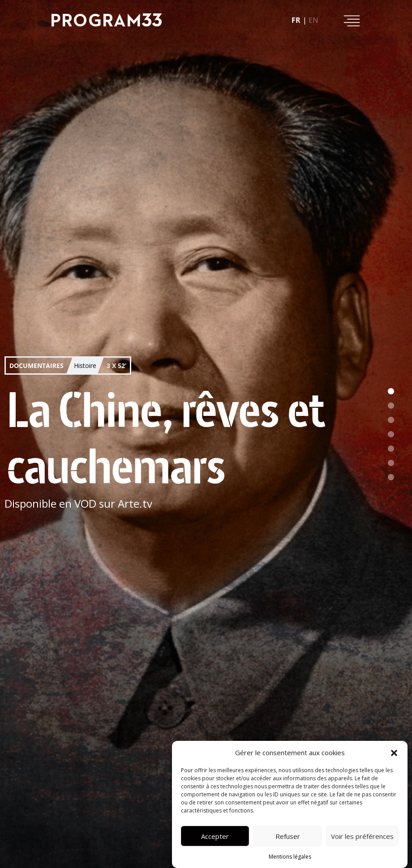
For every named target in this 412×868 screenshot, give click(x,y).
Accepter (215, 836)
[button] (394, 753)
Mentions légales (290, 857)
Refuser (288, 836)
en (313, 20)
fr (296, 20)
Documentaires (36, 366)
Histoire (85, 366)
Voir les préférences (362, 836)
